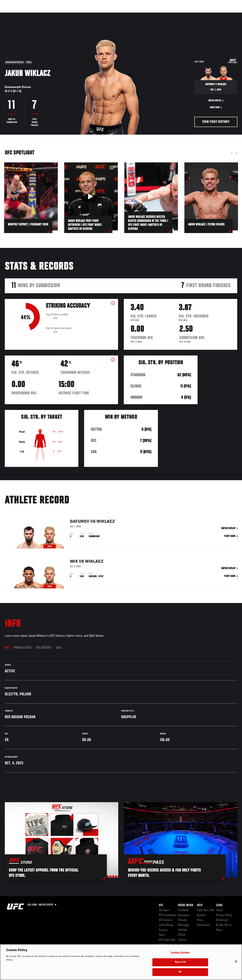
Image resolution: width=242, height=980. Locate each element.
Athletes (44, 14)
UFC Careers (166, 920)
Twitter (182, 940)
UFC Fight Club (167, 940)
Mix (74, 562)
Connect (168, 14)
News (58, 14)
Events (10, 14)
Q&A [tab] (59, 648)
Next (236, 153)
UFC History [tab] (44, 648)
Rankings (27, 14)
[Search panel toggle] (230, 14)
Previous (232, 153)
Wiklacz (106, 522)
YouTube (183, 930)
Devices (201, 915)
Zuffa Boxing (202, 14)
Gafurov (80, 522)
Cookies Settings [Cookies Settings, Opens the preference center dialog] (180, 959)
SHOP (219, 14)
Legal (219, 905)
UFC (161, 905)
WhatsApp (183, 925)
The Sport (164, 910)
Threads (182, 920)
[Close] (236, 968)
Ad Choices (222, 920)
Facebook (183, 910)
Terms (219, 910)
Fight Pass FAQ (205, 910)
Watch (184, 14)
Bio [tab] (7, 648)
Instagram (184, 915)
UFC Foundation (168, 915)
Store (162, 935)
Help (200, 905)
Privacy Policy (224, 915)
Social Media (186, 905)
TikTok (182, 935)
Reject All (180, 969)
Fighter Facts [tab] (22, 648)
